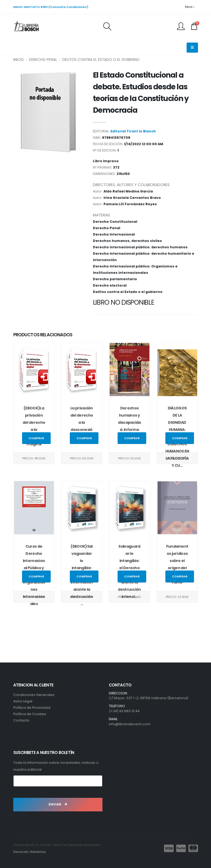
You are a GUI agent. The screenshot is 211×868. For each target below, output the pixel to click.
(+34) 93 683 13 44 (124, 711)
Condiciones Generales (34, 695)
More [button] (190, 7)
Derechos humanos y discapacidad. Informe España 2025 (129, 422)
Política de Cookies (30, 714)
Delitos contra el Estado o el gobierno (101, 60)
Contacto (21, 720)
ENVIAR (58, 804)
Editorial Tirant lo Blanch (133, 131)
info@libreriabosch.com (130, 724)
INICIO (19, 60)
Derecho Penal (43, 60)
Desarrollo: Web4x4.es (30, 852)
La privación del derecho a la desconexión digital (82, 422)
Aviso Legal (23, 701)
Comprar (36, 438)
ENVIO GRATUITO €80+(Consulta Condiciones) (51, 7)
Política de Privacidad (32, 708)
